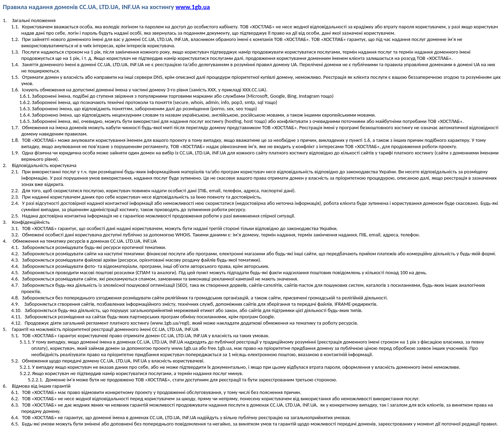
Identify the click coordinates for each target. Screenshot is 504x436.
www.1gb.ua (192, 7)
